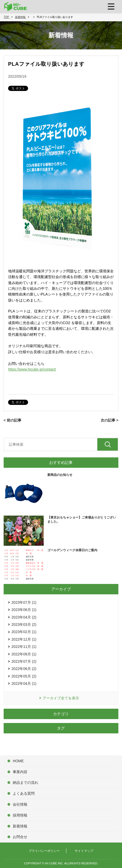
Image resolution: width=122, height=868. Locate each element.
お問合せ (20, 837)
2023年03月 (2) (24, 624)
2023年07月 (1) (24, 602)
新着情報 (20, 826)
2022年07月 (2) (24, 661)
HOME (18, 761)
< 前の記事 (12, 420)
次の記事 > (110, 420)
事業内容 (20, 772)
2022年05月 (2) (24, 676)
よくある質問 (24, 793)
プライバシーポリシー (44, 851)
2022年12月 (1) (24, 639)
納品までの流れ (25, 782)
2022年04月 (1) (24, 683)
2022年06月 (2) (24, 669)
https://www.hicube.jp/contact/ (32, 369)
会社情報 (20, 804)
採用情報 (20, 815)
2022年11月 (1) (24, 647)
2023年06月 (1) (24, 610)
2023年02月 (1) (24, 632)
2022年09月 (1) (24, 654)
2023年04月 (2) (24, 617)
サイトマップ (84, 851)
